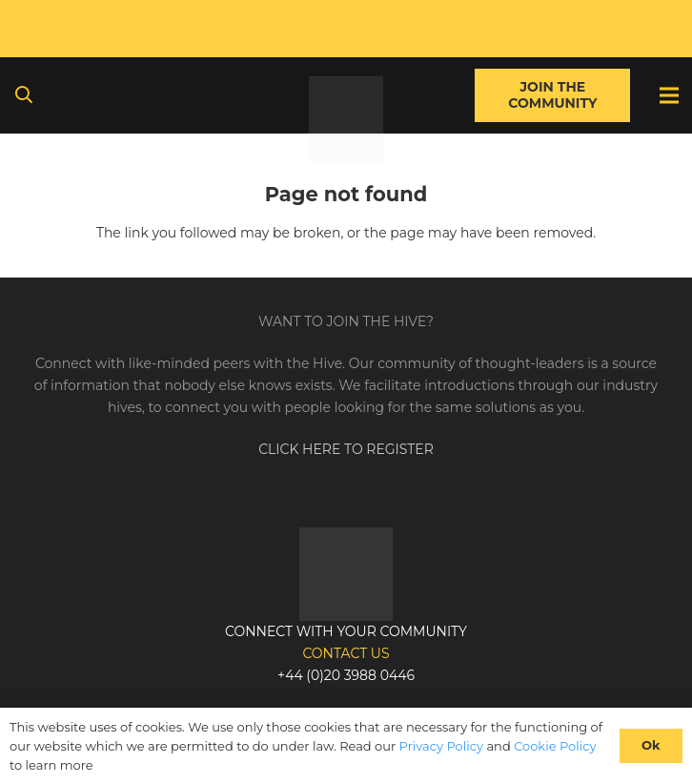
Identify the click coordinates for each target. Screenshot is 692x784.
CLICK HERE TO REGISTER (346, 449)
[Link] (346, 119)
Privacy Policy (441, 746)
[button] (24, 95)
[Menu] (669, 95)
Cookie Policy (555, 746)
